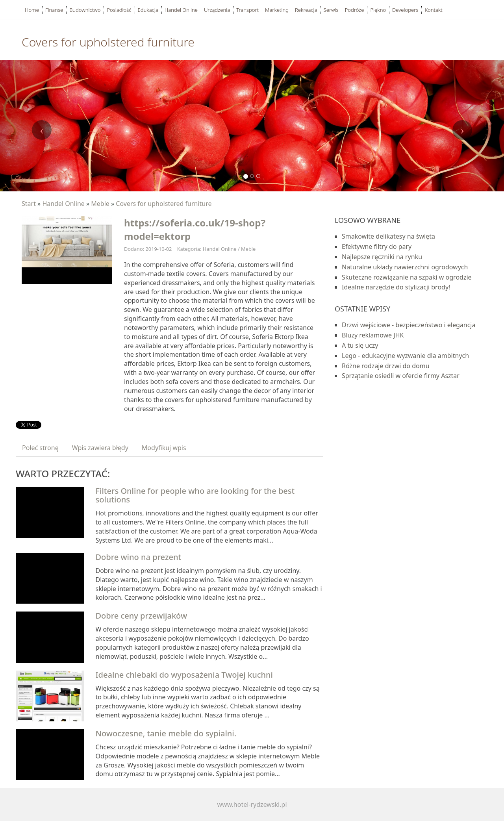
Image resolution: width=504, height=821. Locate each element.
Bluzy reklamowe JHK (373, 335)
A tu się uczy (360, 345)
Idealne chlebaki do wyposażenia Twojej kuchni (184, 675)
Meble (100, 204)
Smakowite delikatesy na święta (388, 236)
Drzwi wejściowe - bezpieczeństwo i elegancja (409, 325)
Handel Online (63, 204)
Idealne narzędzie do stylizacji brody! (396, 287)
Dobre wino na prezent (139, 557)
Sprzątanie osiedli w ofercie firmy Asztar (401, 376)
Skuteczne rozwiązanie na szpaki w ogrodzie (407, 277)
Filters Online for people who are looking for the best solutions (195, 495)
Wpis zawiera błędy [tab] (100, 448)
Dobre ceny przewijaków (142, 616)
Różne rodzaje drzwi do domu (386, 366)
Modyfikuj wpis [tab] (164, 448)
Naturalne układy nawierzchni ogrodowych (405, 267)
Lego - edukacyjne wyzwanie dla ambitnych (405, 356)
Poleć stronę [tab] (40, 448)
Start (29, 204)
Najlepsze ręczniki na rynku (382, 257)
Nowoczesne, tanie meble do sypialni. (166, 733)
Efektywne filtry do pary (377, 246)
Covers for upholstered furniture (164, 204)
